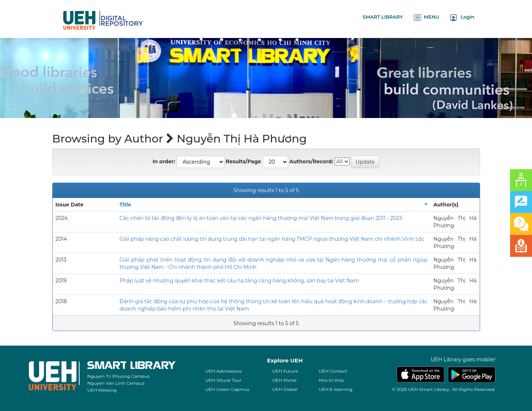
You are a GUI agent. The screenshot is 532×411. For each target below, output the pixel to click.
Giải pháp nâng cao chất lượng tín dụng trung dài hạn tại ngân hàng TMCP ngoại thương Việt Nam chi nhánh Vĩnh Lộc (272, 239)
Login (462, 17)
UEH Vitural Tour (223, 380)
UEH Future (285, 371)
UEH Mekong (102, 390)
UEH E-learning (335, 389)
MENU (427, 17)
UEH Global (285, 389)
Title (125, 205)
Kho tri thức (331, 380)
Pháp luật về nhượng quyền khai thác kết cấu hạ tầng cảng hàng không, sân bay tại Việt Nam (239, 281)
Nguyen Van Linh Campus (116, 383)
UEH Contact (333, 371)
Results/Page (243, 161)
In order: (164, 161)
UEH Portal (284, 380)
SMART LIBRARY (383, 17)
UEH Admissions (223, 371)
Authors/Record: (311, 161)
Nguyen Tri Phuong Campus (119, 376)
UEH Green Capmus (227, 389)
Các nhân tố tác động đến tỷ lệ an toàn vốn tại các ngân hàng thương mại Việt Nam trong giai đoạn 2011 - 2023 (261, 218)
